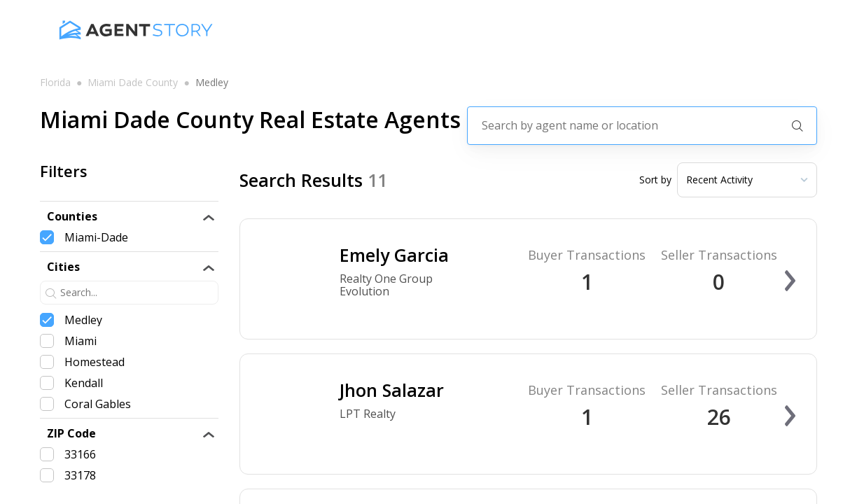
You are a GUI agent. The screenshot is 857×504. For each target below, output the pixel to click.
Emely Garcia (394, 255)
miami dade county (133, 83)
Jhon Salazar (392, 390)
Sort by (655, 180)
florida (55, 83)
